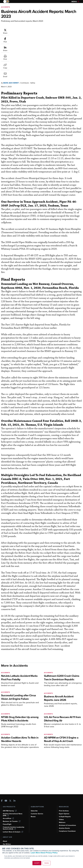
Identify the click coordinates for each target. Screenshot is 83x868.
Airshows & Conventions (67, 825)
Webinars (62, 822)
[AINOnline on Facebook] (2, 801)
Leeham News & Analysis (13, 832)
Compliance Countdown (67, 831)
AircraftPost (8, 818)
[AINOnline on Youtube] (6, 801)
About (5, 841)
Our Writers (7, 844)
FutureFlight (7, 824)
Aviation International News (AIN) (13, 815)
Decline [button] (47, 863)
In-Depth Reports (65, 817)
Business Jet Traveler (12, 821)
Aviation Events (64, 828)
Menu (75, 2)
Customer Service (37, 814)
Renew (33, 817)
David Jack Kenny (11, 39)
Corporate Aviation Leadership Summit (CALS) (14, 828)
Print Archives (64, 811)
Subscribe (34, 811)
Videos (61, 820)
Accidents (6, 7)
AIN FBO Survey (10, 811)
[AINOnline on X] (10, 801)
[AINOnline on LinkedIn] (14, 801)
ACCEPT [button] (37, 863)
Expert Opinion (64, 814)
